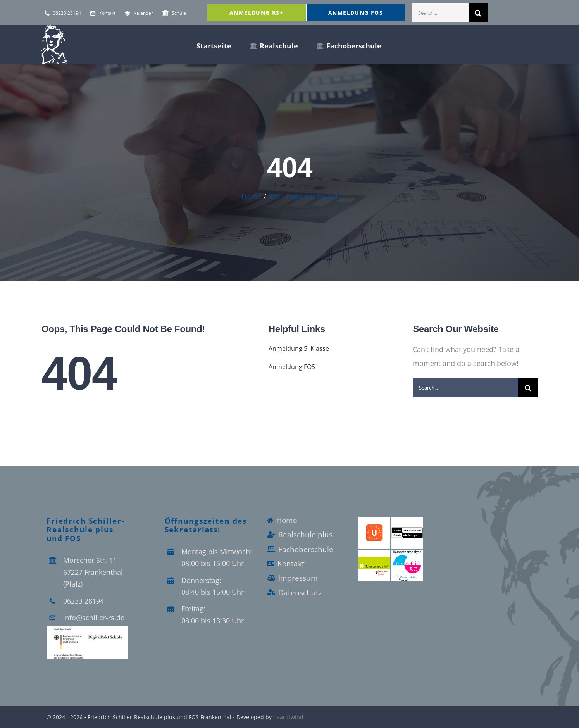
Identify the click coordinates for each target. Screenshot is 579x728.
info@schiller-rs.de (94, 618)
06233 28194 (84, 601)
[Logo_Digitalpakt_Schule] (87, 630)
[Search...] (440, 13)
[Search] (478, 13)
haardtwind (288, 717)
